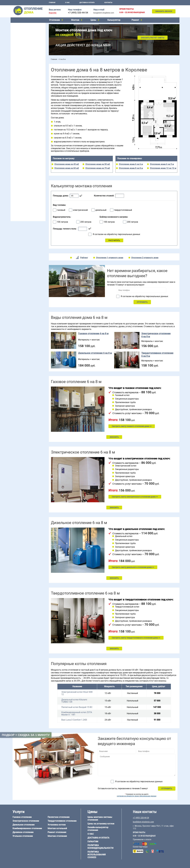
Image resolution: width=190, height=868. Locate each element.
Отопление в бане (20, 96)
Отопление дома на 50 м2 (98, 164)
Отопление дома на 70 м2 (98, 168)
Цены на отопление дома (23, 73)
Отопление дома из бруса (23, 177)
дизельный (101, 210)
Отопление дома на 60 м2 (67, 168)
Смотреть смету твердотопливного (136, 638)
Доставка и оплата (87, 3)
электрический (80, 210)
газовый (61, 210)
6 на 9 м (27, 166)
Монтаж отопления (57, 836)
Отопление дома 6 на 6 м (131, 164)
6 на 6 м (39, 162)
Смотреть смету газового (132, 426)
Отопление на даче (20, 93)
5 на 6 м (15, 162)
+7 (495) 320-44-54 (78, 13)
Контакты (108, 3)
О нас (67, 3)
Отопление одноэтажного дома (26, 103)
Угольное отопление (21, 42)
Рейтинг (84, 258)
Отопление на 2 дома (21, 100)
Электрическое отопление (24, 28)
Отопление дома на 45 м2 (67, 164)
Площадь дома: (61, 196)
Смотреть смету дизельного (133, 567)
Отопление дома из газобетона (26, 180)
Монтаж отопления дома (23, 67)
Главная (52, 3)
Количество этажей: (104, 196)
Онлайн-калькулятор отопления (98, 829)
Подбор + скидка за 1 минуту (26, 735)
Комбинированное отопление (25, 35)
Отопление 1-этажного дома (110, 258)
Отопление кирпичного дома (25, 194)
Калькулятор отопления (23, 84)
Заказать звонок (164, 11)
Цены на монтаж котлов (23, 77)
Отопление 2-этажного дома (145, 258)
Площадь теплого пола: (65, 229)
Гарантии (93, 842)
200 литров (86, 222)
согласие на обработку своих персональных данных (137, 796)
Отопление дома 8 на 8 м (131, 168)
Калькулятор (114, 20)
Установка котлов (20, 63)
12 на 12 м (16, 169)
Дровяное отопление (21, 38)
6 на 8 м (15, 166)
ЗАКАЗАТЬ (114, 437)
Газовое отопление (20, 25)
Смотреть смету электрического (135, 497)
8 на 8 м (39, 166)
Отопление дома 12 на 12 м (163, 168)
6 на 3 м (27, 162)
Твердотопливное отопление (25, 49)
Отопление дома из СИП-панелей (27, 190)
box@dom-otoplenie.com (104, 13)
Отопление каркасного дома (25, 187)
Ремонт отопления (57, 832)
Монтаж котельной (20, 59)
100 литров (62, 222)
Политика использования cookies (97, 855)
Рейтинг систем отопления (28, 81)
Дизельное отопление (22, 32)
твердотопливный (123, 210)
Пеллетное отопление (22, 45)
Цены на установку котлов (101, 824)
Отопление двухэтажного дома (26, 107)
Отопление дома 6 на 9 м (162, 164)
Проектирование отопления (24, 90)
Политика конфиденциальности (100, 847)
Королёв (53, 13)
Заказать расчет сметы (153, 38)
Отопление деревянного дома (25, 184)
